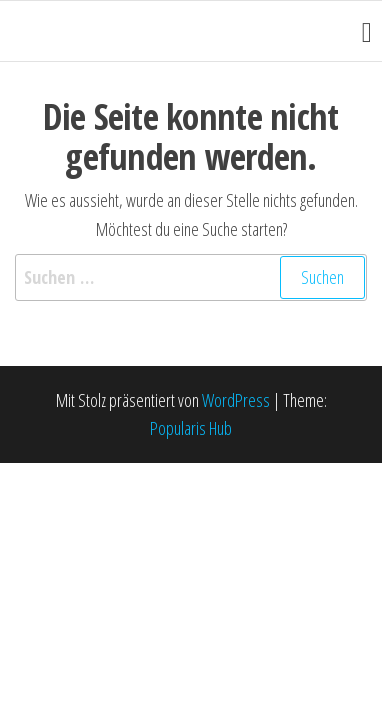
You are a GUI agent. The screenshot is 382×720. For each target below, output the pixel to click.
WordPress (236, 400)
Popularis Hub (191, 428)
